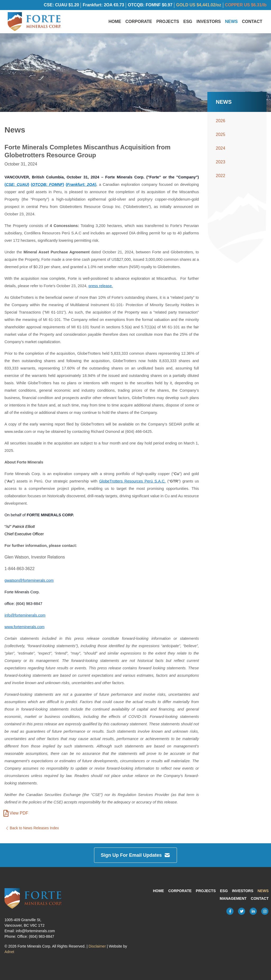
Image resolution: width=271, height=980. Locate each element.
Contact (252, 24)
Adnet (9, 952)
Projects (168, 24)
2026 (221, 125)
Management (233, 899)
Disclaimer (97, 946)
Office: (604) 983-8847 (36, 937)
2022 (221, 180)
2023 (221, 166)
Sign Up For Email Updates (135, 855)
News (231, 24)
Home (115, 24)
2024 (221, 152)
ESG (188, 24)
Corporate (139, 24)
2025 (221, 139)
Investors (209, 24)
